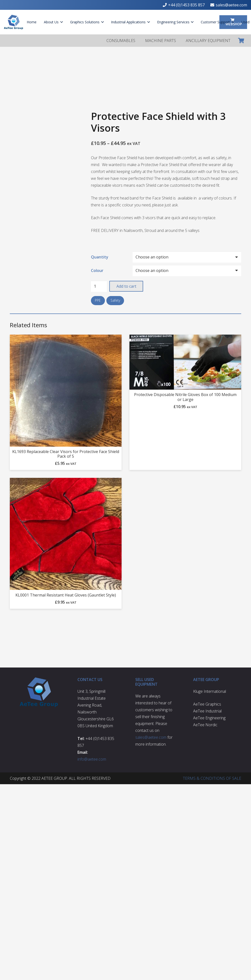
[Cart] (241, 41)
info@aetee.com (92, 759)
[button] (61, 22)
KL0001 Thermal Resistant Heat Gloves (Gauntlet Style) (66, 595)
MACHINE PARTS (161, 41)
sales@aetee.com (151, 737)
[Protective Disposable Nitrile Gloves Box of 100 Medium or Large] (185, 362)
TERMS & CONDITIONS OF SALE (212, 778)
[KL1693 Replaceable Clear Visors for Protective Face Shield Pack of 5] (66, 391)
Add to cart (126, 286)
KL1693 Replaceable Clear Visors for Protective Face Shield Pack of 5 (66, 454)
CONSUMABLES (121, 41)
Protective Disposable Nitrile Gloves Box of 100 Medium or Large (185, 397)
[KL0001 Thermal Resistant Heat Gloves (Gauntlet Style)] (66, 534)
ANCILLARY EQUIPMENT (208, 41)
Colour (97, 270)
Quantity (100, 257)
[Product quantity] (99, 286)
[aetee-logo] (13, 22)
